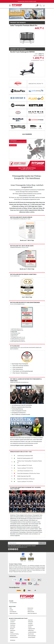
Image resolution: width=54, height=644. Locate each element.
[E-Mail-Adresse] (23, 543)
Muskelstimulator (14, 637)
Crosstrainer (13, 620)
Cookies (11, 610)
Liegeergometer (31, 629)
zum (13, 603)
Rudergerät (31, 622)
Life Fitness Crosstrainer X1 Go (25, 471)
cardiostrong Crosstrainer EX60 (25, 456)
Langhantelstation (32, 632)
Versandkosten (13, 612)
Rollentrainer (31, 630)
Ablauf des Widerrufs (32, 613)
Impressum (30, 610)
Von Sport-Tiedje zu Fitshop (15, 564)
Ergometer (30, 620)
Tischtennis (13, 625)
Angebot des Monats (18, 49)
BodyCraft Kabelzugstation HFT (25, 458)
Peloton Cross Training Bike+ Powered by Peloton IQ (30, 462)
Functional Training (14, 634)
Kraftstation (13, 624)
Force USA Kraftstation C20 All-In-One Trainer (29, 473)
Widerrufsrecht (31, 612)
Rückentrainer (13, 636)
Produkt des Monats (18, 23)
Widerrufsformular (14, 613)
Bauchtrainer (31, 634)
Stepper (12, 632)
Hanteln (30, 627)
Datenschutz (30, 608)
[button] (11, 14)
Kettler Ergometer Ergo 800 (24, 476)
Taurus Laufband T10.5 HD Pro (25, 468)
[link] (27, 149)
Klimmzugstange (32, 636)
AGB (11, 608)
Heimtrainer (13, 630)
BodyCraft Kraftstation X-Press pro (26, 479)
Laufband (12, 622)
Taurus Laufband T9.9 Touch (25, 465)
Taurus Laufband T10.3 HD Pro (25, 482)
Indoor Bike (13, 627)
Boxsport (12, 629)
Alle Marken (13, 640)
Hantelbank (31, 625)
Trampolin (30, 624)
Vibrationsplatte (32, 637)
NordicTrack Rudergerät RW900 (22, 52)
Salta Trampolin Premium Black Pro (24, 25)
